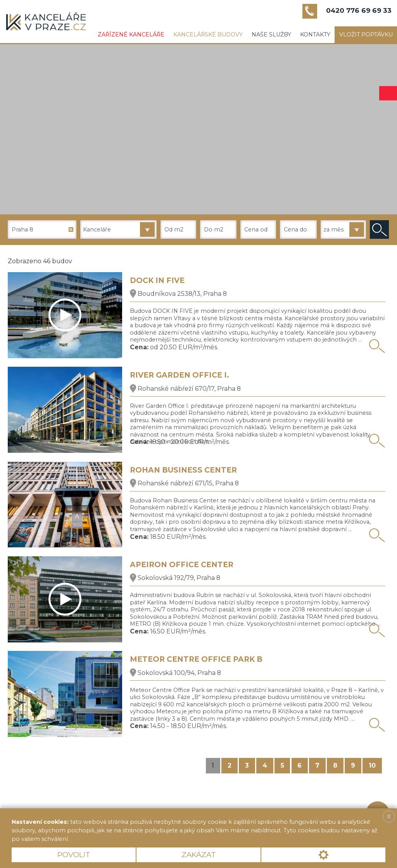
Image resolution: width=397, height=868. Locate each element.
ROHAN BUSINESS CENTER (183, 470)
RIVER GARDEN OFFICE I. (180, 375)
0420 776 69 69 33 (359, 10)
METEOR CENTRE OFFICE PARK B (196, 659)
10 (372, 765)
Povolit (74, 855)
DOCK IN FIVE (157, 280)
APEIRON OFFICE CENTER (182, 565)
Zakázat (199, 855)
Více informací (97, 839)
